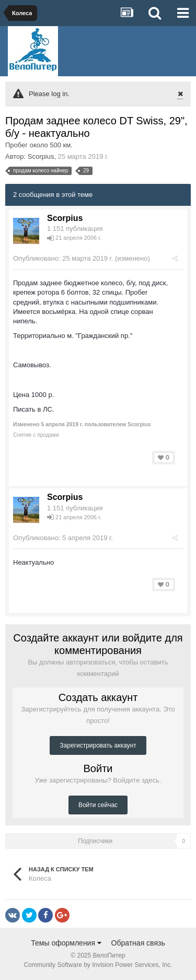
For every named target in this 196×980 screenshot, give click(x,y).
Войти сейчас (98, 805)
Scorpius (41, 156)
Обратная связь (138, 943)
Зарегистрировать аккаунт (98, 745)
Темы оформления (66, 943)
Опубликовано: (63, 258)
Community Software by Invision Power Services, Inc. (98, 965)
